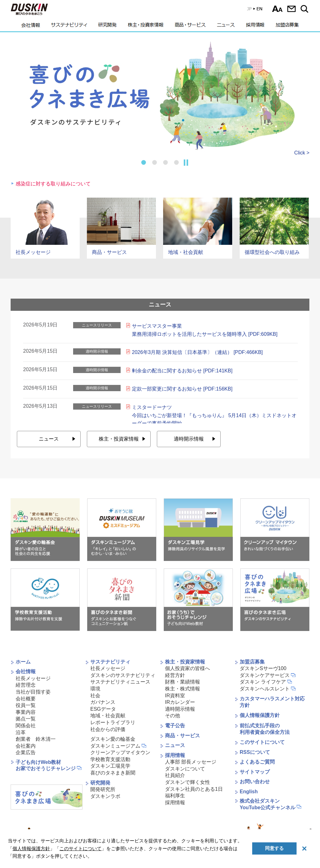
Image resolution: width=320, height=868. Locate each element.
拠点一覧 (26, 719)
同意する (274, 848)
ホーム (23, 662)
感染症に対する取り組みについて (53, 184)
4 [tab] (176, 162)
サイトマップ (255, 772)
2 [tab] (155, 162)
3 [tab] (165, 162)
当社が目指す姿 (33, 692)
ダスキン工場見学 (110, 766)
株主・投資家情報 (146, 27)
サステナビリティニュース (120, 682)
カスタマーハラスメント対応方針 (272, 702)
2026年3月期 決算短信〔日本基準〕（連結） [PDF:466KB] (197, 352)
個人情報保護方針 (260, 715)
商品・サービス (190, 27)
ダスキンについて (185, 769)
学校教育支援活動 (110, 759)
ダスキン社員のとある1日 (194, 789)
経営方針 (175, 675)
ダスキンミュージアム (115, 746)
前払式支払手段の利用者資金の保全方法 (265, 729)
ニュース (226, 27)
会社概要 (26, 699)
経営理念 (26, 685)
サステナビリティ (69, 27)
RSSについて (255, 752)
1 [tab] (144, 162)
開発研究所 (103, 789)
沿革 (21, 732)
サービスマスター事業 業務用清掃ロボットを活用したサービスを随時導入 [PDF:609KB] (205, 330)
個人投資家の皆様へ (187, 668)
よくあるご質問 (257, 762)
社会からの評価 (108, 729)
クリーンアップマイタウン (120, 752)
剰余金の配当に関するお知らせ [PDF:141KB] (182, 371)
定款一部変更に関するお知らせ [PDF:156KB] (182, 389)
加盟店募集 (287, 27)
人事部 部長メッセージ (191, 762)
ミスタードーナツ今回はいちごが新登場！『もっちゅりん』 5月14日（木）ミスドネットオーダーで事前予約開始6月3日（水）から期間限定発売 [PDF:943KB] (214, 419)
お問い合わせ (291, 9)
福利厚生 (175, 796)
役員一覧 (26, 705)
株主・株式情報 (182, 689)
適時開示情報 (189, 439)
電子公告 (175, 726)
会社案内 (26, 746)
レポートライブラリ (113, 722)
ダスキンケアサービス (265, 675)
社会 (95, 696)
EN (250, 10)
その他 (172, 716)
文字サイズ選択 (277, 9)
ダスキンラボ (105, 796)
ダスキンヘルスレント (265, 689)
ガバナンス (103, 702)
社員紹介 (175, 775)
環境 (95, 689)
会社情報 (31, 27)
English (249, 792)
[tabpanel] (160, 95)
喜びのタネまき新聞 (113, 773)
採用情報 (255, 27)
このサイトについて (262, 742)
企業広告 (26, 752)
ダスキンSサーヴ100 (263, 668)
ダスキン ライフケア (263, 682)
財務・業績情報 (182, 682)
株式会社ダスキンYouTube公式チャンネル (267, 804)
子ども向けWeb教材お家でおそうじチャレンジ (46, 765)
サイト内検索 (305, 9)
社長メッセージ (33, 678)
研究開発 (107, 27)
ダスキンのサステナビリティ (123, 675)
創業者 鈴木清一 (36, 739)
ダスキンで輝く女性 (187, 782)
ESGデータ (103, 709)
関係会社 (26, 726)
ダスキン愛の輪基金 (113, 739)
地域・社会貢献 (108, 716)
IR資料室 (175, 696)
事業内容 (26, 712)
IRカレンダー (180, 702)
